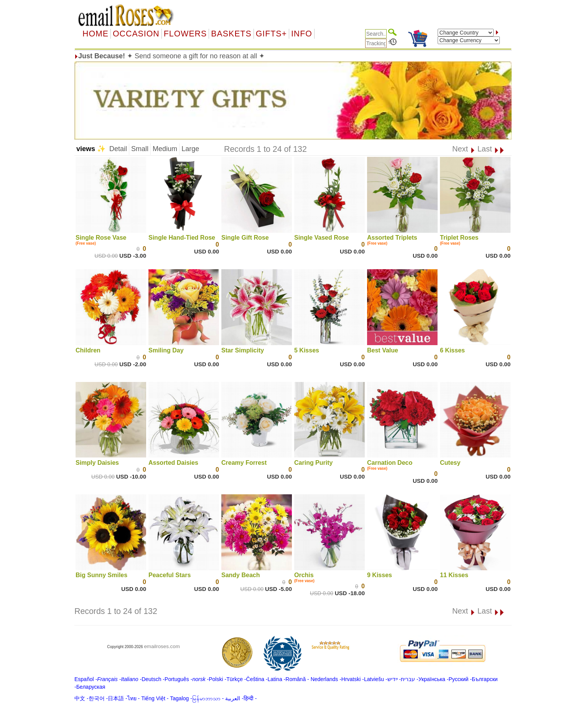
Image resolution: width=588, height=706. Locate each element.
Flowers (185, 34)
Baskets (231, 34)
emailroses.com (162, 646)
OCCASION (136, 34)
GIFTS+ (271, 34)
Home (96, 34)
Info (302, 34)
